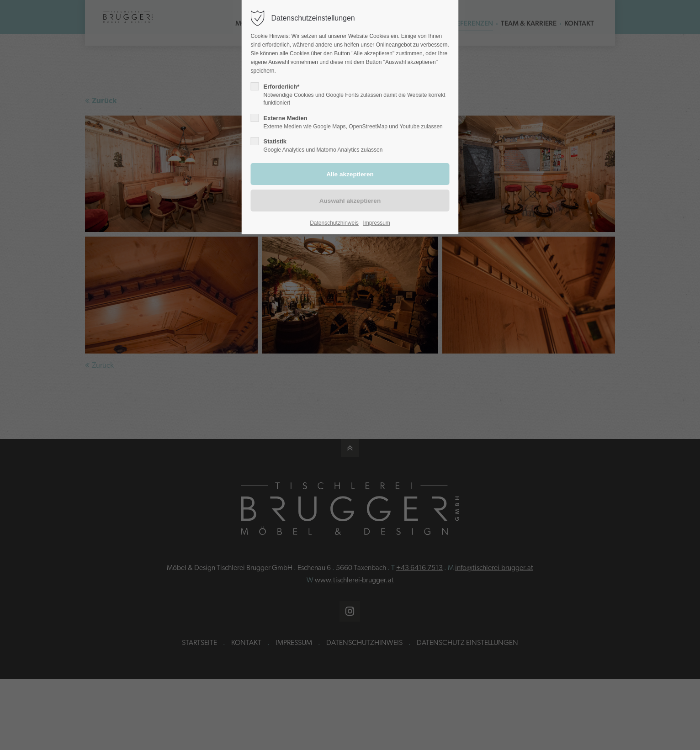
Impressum (377, 223)
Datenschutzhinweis (334, 223)
